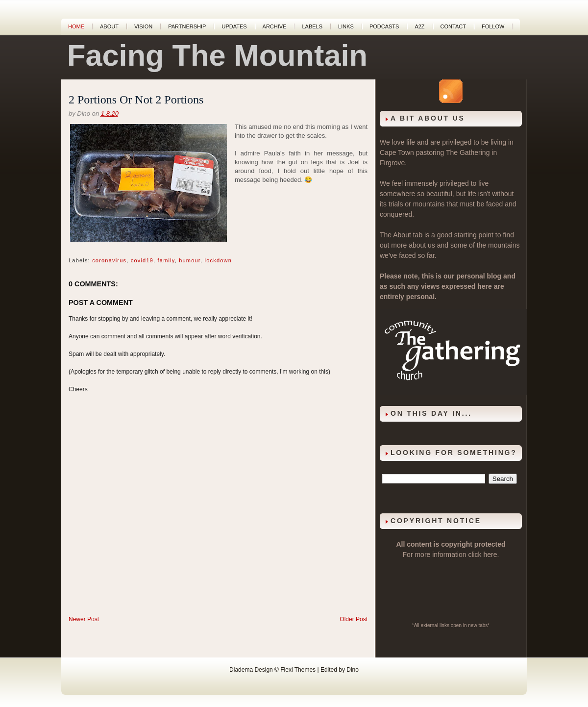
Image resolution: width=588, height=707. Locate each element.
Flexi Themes (298, 670)
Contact (453, 26)
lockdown (218, 260)
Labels (312, 26)
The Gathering (468, 152)
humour (190, 260)
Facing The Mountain (217, 55)
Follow (493, 26)
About (109, 26)
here (490, 555)
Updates (234, 26)
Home (76, 26)
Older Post (354, 619)
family (166, 260)
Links (346, 26)
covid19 (142, 260)
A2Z (419, 26)
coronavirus (109, 260)
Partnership (187, 26)
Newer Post (84, 619)
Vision (143, 26)
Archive (275, 26)
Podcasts (384, 26)
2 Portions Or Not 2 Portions (136, 100)
